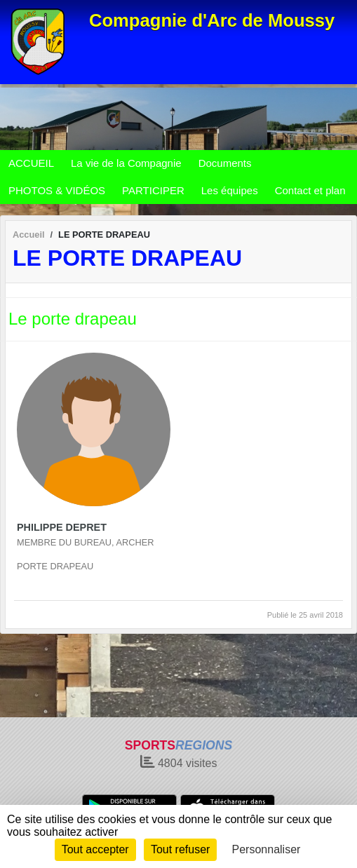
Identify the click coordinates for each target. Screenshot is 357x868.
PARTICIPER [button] (153, 190)
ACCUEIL (31, 163)
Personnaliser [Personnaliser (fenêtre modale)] (267, 849)
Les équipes (230, 190)
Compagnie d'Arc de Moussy (212, 20)
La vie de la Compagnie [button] (126, 163)
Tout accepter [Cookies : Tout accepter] (95, 849)
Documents (225, 163)
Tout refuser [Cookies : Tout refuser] (180, 849)
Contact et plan (310, 190)
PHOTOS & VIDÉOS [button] (57, 190)
